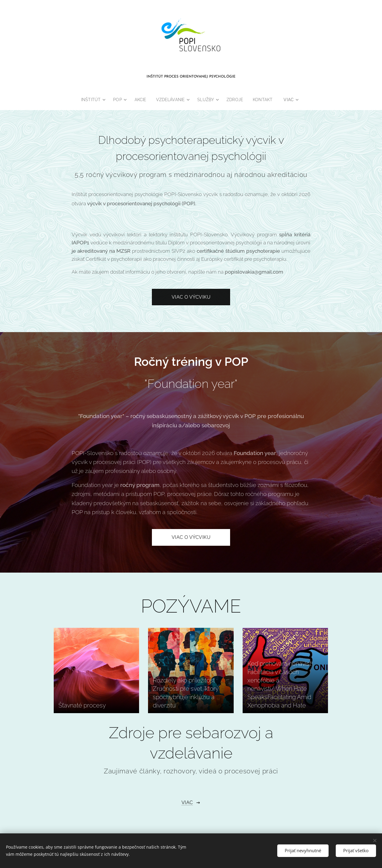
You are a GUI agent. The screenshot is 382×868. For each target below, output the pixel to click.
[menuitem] (92, 100)
